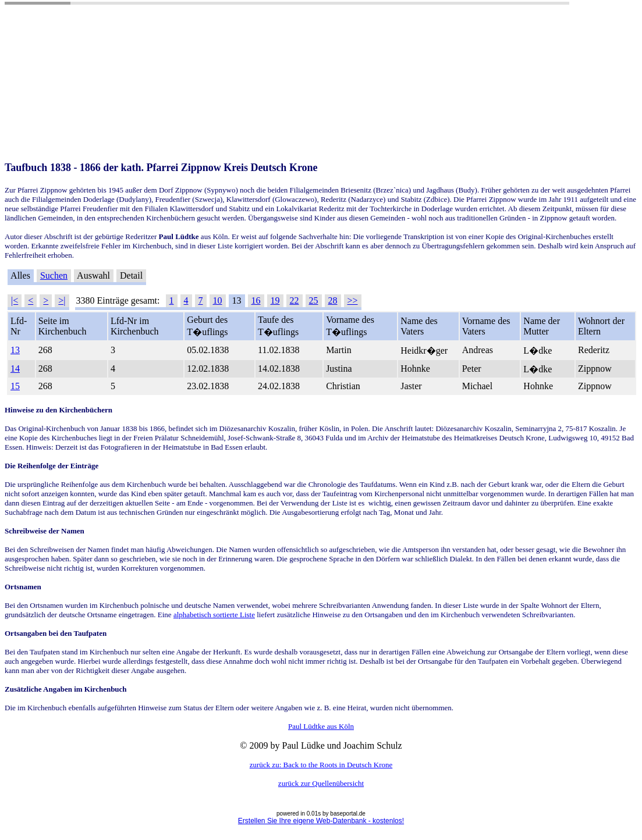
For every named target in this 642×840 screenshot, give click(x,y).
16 (256, 300)
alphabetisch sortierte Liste (214, 615)
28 (333, 300)
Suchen (54, 275)
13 (15, 350)
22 (295, 300)
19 (275, 300)
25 (314, 300)
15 (15, 386)
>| (62, 300)
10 (218, 300)
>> (353, 300)
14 (15, 369)
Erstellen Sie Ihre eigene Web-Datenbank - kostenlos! (321, 821)
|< (15, 300)
